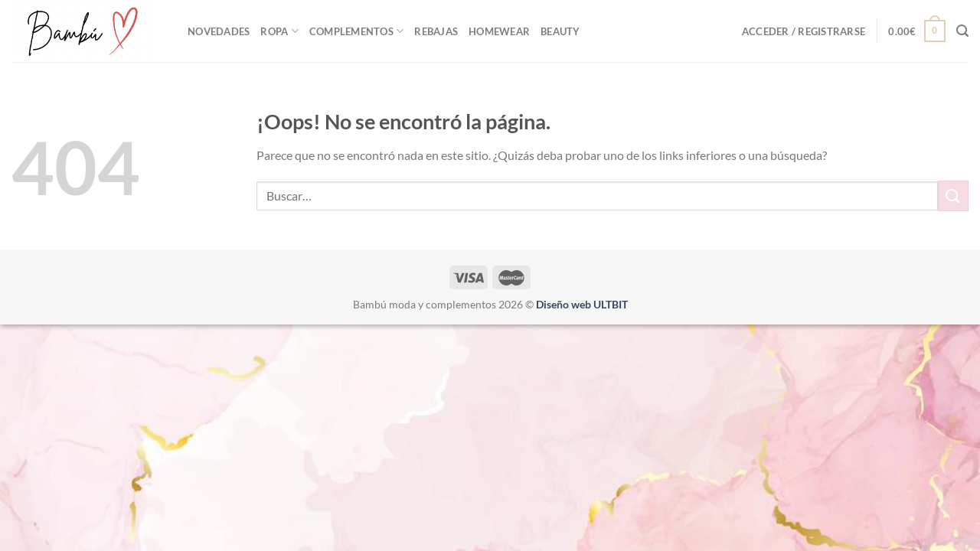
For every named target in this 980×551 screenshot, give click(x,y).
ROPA (279, 31)
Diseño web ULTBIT (582, 304)
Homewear (499, 31)
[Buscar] (962, 31)
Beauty (560, 31)
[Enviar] (953, 196)
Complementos (357, 31)
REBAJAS (436, 31)
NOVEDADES (219, 31)
